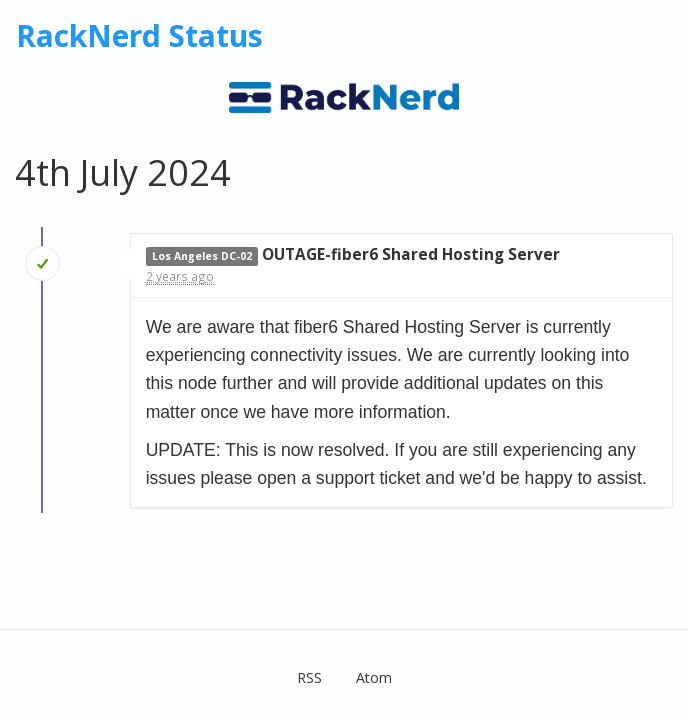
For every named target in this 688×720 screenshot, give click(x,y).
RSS (309, 677)
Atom (374, 677)
